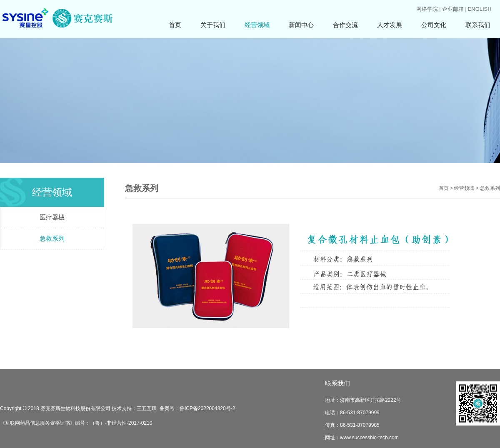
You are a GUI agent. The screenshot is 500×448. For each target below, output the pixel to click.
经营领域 (257, 25)
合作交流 (345, 25)
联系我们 (478, 25)
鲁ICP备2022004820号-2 (207, 408)
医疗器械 (52, 217)
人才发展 (390, 25)
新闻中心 (301, 25)
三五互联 (147, 408)
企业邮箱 (453, 9)
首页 (175, 25)
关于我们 (213, 25)
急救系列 (52, 238)
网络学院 (427, 9)
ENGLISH (480, 9)
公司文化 (434, 25)
